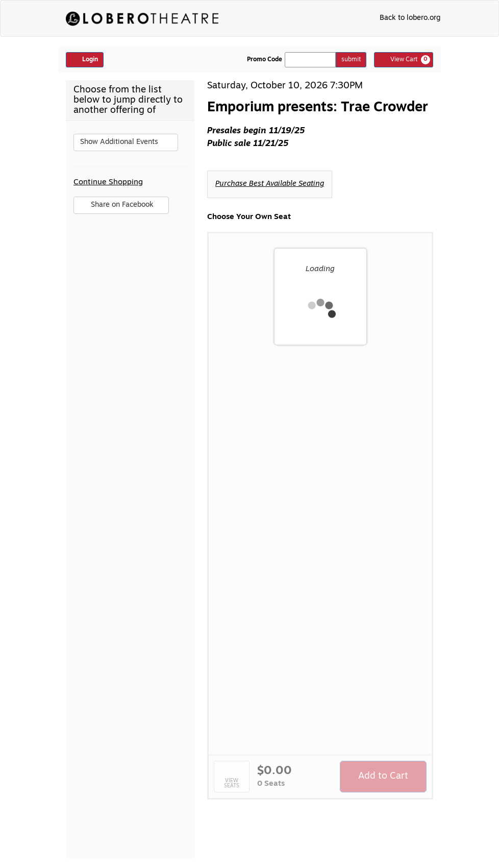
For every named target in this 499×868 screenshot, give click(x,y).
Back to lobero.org (410, 18)
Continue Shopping (108, 183)
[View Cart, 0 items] (404, 60)
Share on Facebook (121, 208)
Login (85, 59)
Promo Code (265, 60)
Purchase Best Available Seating (270, 184)
